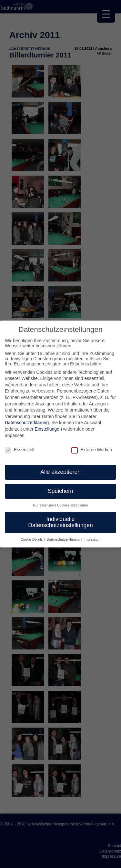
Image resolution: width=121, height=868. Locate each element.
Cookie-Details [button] (32, 539)
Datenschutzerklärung (27, 423)
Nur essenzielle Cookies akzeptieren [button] (61, 505)
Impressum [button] (92, 539)
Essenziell (20, 450)
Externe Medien (92, 450)
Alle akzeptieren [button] (60, 472)
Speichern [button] (60, 491)
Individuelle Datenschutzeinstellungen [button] (60, 522)
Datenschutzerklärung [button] (64, 539)
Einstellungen (48, 429)
